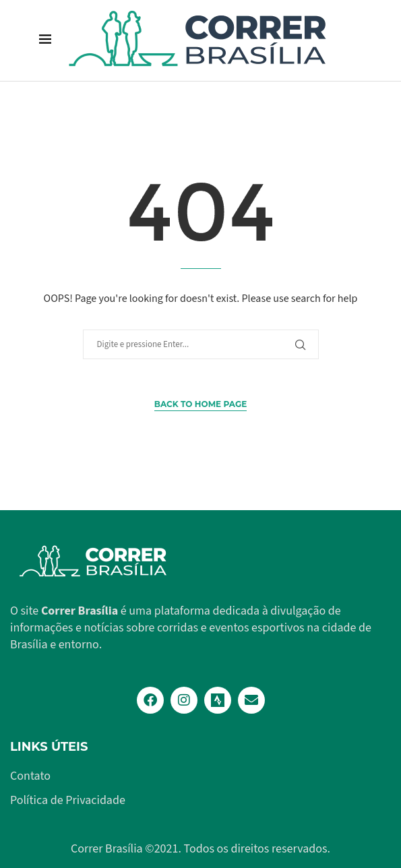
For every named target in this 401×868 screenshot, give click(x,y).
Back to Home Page (201, 404)
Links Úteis (49, 747)
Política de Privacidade (68, 801)
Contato (30, 776)
